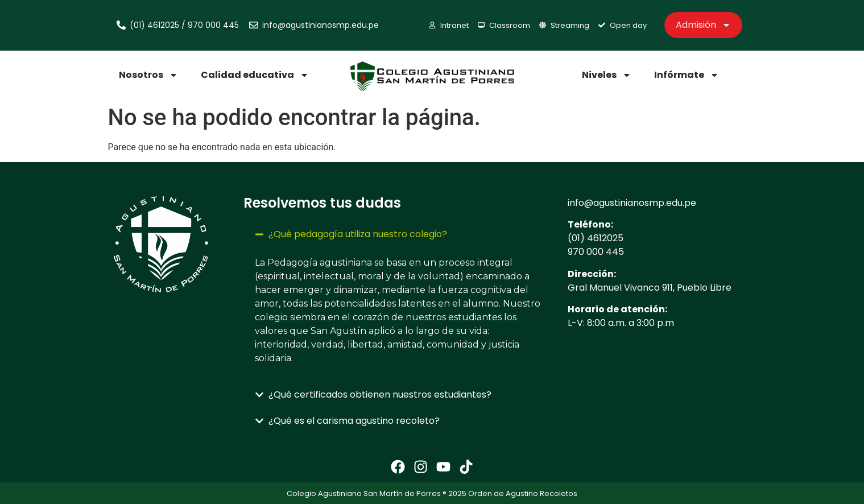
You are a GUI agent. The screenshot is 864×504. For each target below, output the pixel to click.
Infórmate (687, 75)
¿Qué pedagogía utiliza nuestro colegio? (358, 234)
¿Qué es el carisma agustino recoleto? (354, 421)
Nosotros (148, 75)
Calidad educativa (255, 75)
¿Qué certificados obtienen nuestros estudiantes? (380, 394)
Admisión (703, 25)
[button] (400, 234)
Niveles (607, 75)
